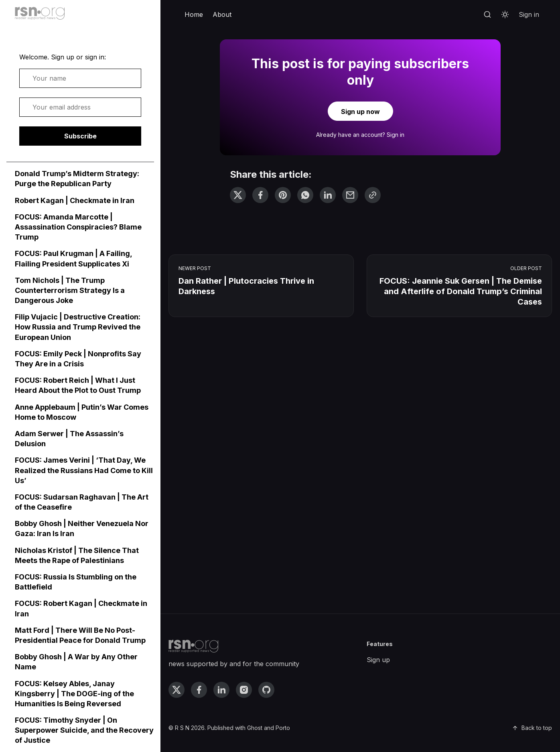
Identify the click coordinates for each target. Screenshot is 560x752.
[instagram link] (244, 690)
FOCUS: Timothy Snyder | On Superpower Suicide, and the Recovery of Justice (84, 730)
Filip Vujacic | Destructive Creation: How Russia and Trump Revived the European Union (78, 327)
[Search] (487, 15)
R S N (182, 728)
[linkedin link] (221, 690)
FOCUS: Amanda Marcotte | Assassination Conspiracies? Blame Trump (78, 227)
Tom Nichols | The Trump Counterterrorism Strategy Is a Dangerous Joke (70, 290)
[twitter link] (177, 690)
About (222, 14)
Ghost (255, 728)
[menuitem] (194, 15)
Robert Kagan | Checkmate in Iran (75, 200)
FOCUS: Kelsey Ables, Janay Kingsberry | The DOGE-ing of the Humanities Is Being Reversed (74, 694)
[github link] (266, 690)
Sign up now (360, 112)
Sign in (529, 14)
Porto (283, 728)
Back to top (532, 728)
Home (194, 14)
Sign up (378, 660)
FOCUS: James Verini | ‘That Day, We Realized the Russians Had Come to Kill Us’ (84, 470)
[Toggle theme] (505, 15)
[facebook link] (199, 690)
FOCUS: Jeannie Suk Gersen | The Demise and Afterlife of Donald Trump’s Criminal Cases (461, 291)
